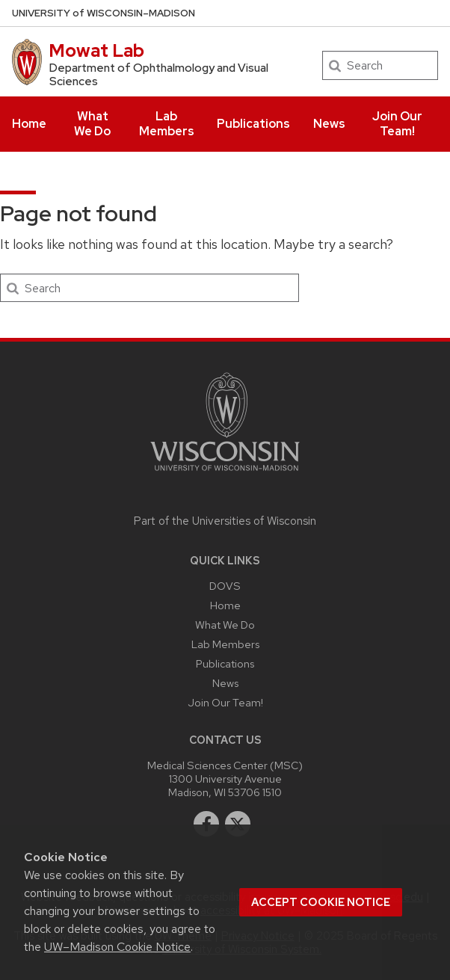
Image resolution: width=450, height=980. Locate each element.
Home (29, 124)
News (329, 124)
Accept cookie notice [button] (321, 902)
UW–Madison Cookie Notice (117, 947)
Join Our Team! (397, 124)
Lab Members (167, 124)
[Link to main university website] (225, 474)
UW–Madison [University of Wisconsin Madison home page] (104, 13)
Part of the (225, 521)
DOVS (225, 586)
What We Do (92, 124)
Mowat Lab (96, 50)
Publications (253, 124)
